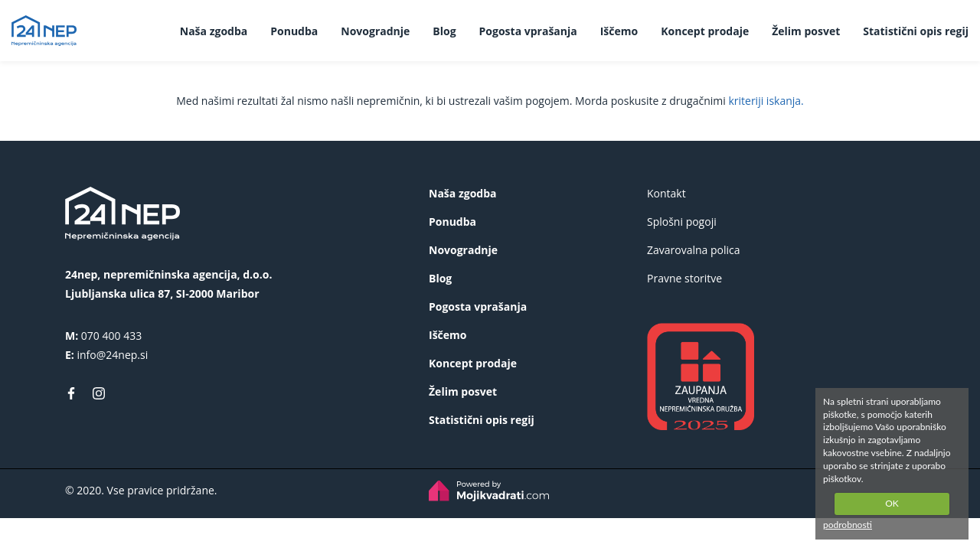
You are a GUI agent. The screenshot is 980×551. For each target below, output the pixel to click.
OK (892, 503)
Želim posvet (806, 31)
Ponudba (294, 31)
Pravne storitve (684, 278)
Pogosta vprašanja (528, 31)
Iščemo (619, 31)
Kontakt (666, 193)
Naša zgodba (214, 31)
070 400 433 (111, 336)
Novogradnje (375, 31)
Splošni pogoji (682, 222)
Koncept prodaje (705, 31)
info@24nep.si (112, 355)
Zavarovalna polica (694, 250)
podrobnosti (848, 525)
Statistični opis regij (916, 31)
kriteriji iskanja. (766, 101)
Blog (444, 31)
